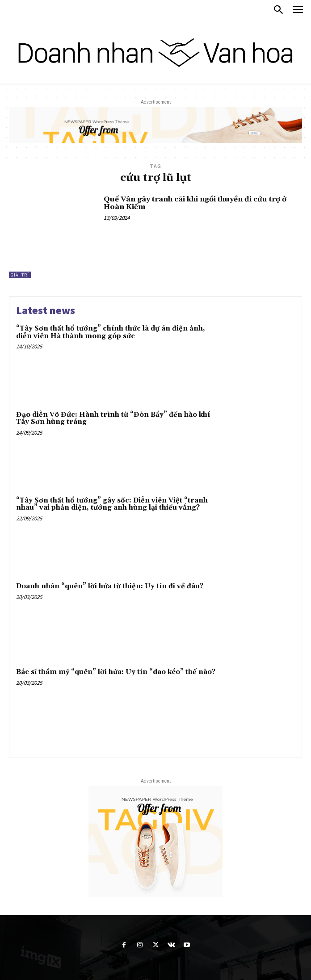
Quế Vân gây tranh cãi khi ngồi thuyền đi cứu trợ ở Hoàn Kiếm (195, 203)
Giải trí (20, 275)
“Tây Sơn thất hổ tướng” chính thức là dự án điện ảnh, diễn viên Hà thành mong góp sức (111, 332)
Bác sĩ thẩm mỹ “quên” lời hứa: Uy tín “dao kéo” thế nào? (116, 672)
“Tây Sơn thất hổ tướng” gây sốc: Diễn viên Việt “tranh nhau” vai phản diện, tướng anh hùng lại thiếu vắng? (112, 504)
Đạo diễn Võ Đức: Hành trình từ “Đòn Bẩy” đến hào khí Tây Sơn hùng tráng (113, 419)
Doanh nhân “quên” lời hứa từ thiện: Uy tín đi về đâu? (110, 586)
